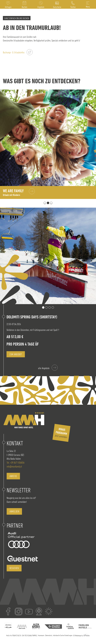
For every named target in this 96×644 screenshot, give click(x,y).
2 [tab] (48, 203)
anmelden (14, 511)
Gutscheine (57, 7)
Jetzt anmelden (61, 433)
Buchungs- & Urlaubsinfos (14, 52)
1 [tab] (45, 203)
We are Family (13, 193)
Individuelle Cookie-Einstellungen (63, 635)
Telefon (73, 7)
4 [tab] (53, 307)
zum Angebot (16, 354)
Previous (83, 299)
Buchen (25, 7)
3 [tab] (51, 203)
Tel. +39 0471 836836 (16, 463)
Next (91, 299)
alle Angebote (44, 368)
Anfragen (8, 7)
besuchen (14, 568)
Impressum (41, 635)
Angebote (41, 7)
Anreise (13, 476)
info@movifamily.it (14, 467)
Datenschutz (49, 635)
